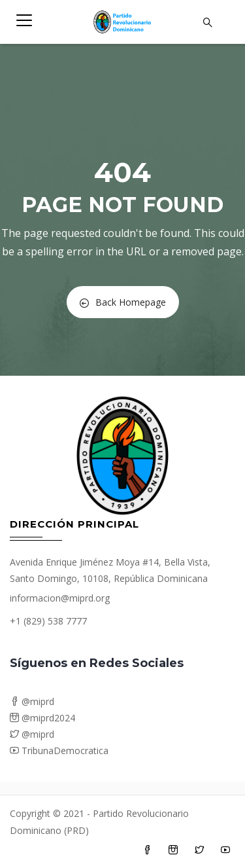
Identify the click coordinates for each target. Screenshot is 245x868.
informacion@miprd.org (60, 598)
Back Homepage (123, 302)
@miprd (32, 701)
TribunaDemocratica (59, 750)
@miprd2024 (42, 718)
